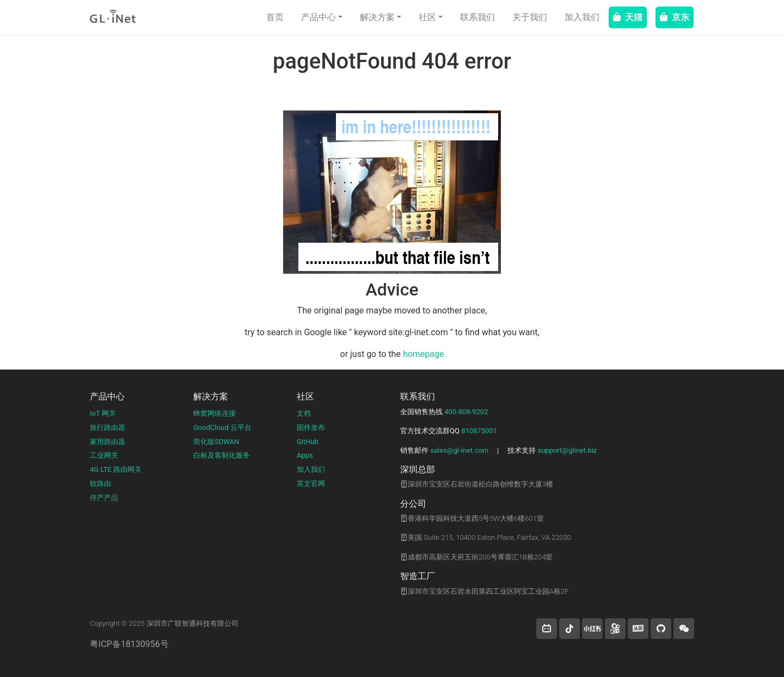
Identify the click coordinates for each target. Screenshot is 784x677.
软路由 (100, 484)
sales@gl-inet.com (459, 450)
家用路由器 (108, 442)
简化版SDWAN (216, 442)
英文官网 (311, 484)
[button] (547, 629)
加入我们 (582, 17)
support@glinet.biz (567, 450)
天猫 (628, 17)
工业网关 (104, 455)
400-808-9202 (466, 412)
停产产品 (104, 498)
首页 (275, 17)
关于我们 (530, 17)
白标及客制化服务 (222, 455)
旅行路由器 (108, 427)
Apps (305, 455)
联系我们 (477, 17)
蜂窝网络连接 (215, 413)
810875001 (479, 431)
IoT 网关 (103, 413)
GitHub (308, 442)
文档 (304, 413)
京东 (675, 17)
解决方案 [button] (377, 17)
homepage (424, 354)
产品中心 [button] (318, 17)
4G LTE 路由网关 (116, 469)
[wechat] (684, 629)
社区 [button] (427, 17)
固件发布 (311, 427)
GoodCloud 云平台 (222, 427)
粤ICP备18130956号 (129, 644)
